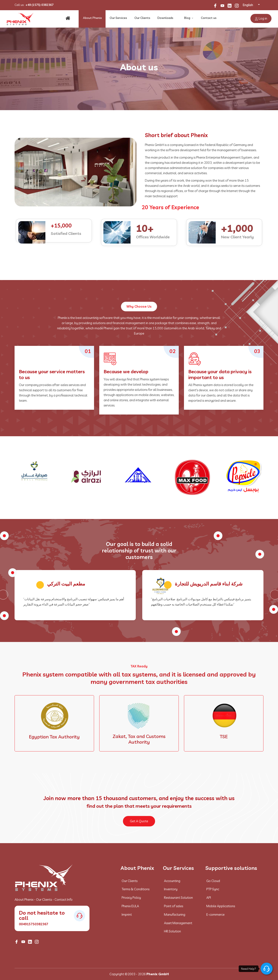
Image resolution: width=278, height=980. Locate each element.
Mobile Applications (221, 906)
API (209, 898)
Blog (187, 18)
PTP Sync (213, 889)
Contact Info (64, 900)
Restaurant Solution (178, 898)
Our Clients (142, 18)
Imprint (127, 915)
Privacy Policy (131, 898)
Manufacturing (175, 915)
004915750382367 (34, 924)
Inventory (171, 889)
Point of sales (174, 906)
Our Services (119, 18)
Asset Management (178, 923)
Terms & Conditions (136, 889)
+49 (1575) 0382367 (39, 5)
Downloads (165, 18)
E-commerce (215, 915)
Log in (261, 18)
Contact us (209, 18)
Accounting (172, 881)
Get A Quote (139, 821)
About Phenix (93, 18)
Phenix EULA (130, 906)
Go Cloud (213, 881)
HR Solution (172, 931)
